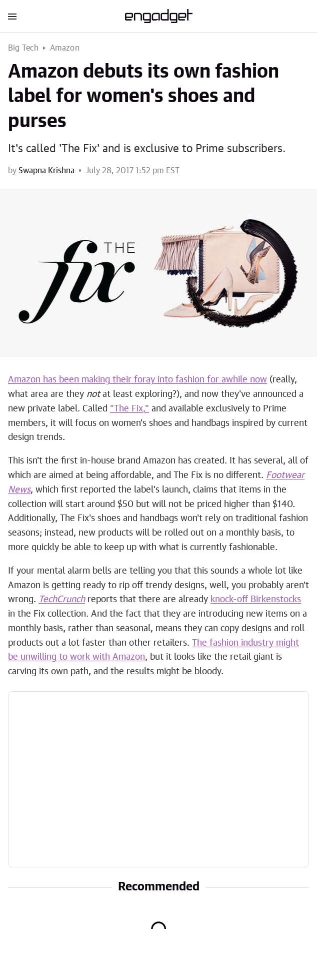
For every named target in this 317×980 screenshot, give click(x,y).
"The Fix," (129, 409)
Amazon (65, 48)
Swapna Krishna (46, 171)
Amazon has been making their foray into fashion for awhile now (137, 380)
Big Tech (23, 48)
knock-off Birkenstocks (256, 600)
